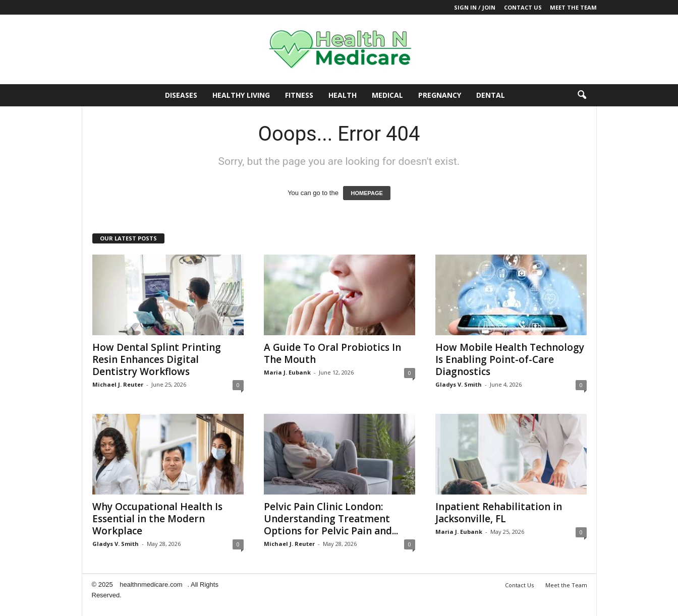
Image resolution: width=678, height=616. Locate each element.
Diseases (181, 95)
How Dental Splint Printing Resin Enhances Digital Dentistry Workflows (157, 359)
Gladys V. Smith (459, 384)
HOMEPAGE (366, 193)
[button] (582, 95)
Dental (491, 95)
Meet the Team (573, 7)
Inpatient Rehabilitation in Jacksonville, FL (499, 513)
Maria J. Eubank (287, 372)
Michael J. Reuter (118, 384)
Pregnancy (440, 95)
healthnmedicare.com (151, 584)
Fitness (299, 95)
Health (343, 95)
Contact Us (523, 7)
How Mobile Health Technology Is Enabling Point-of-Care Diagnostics (510, 359)
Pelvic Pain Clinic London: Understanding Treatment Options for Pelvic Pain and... (331, 519)
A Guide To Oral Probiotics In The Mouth (332, 353)
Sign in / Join (475, 7)
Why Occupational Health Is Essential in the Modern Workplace (157, 519)
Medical (387, 95)
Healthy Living (241, 95)
